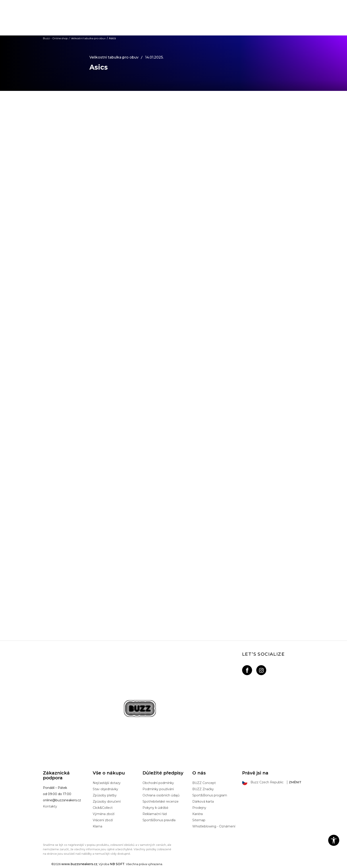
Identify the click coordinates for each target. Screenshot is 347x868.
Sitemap (199, 820)
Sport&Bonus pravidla (159, 820)
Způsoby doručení (107, 802)
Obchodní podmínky (158, 783)
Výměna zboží (104, 814)
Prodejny (199, 808)
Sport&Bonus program (210, 795)
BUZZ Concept (204, 783)
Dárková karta (203, 802)
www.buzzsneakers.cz (79, 864)
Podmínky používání (158, 789)
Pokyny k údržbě (155, 808)
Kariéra (198, 814)
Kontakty (50, 806)
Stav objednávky (105, 789)
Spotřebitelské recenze (161, 802)
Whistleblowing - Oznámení (214, 826)
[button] (334, 840)
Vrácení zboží (103, 820)
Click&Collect (103, 808)
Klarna (97, 826)
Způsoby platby (105, 795)
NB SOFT (117, 864)
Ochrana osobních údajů (161, 795)
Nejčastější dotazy (107, 783)
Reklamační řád (155, 814)
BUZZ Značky (203, 789)
